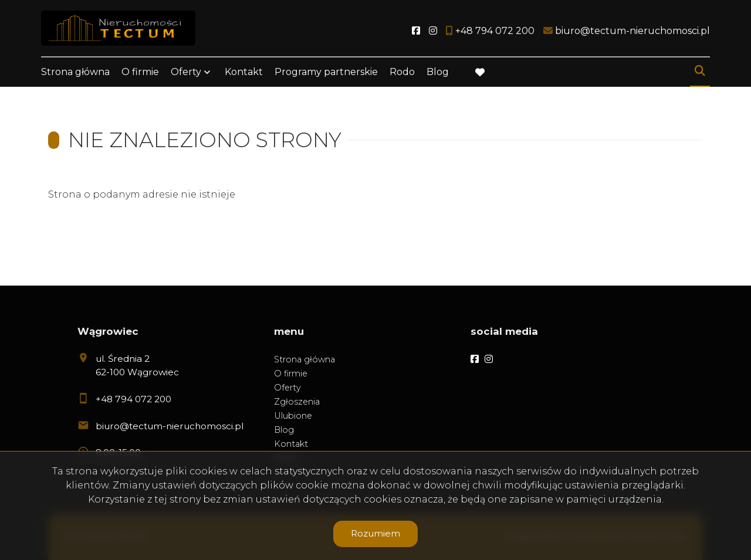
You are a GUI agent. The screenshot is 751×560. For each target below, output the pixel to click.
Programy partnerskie (326, 72)
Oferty (186, 72)
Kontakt (244, 72)
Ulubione (293, 416)
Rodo (402, 72)
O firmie (140, 72)
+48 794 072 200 (133, 399)
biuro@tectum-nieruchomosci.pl (170, 426)
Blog (438, 72)
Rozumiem (375, 533)
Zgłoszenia (297, 402)
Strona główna (75, 72)
